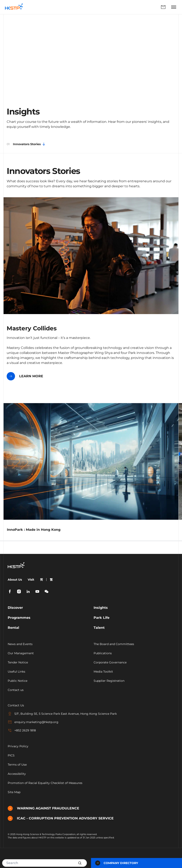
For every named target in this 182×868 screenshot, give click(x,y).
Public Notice (18, 681)
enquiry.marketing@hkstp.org (33, 722)
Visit (31, 580)
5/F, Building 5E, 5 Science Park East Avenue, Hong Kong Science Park (62, 714)
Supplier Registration (109, 681)
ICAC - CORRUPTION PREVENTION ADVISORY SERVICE (61, 818)
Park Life (102, 618)
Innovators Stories (26, 144)
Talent (99, 628)
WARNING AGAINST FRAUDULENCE (43, 808)
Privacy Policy (18, 746)
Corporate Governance (110, 662)
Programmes (19, 618)
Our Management (21, 653)
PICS (11, 755)
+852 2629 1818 (22, 730)
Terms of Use (17, 765)
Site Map (14, 792)
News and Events (20, 644)
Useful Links (16, 672)
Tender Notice (18, 662)
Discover (15, 608)
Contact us (16, 690)
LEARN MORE (25, 376)
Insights (101, 608)
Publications (103, 653)
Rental (13, 628)
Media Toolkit (103, 672)
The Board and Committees (114, 644)
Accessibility (17, 774)
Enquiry (163, 7)
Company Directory (117, 863)
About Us (15, 580)
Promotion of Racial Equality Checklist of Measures (45, 783)
